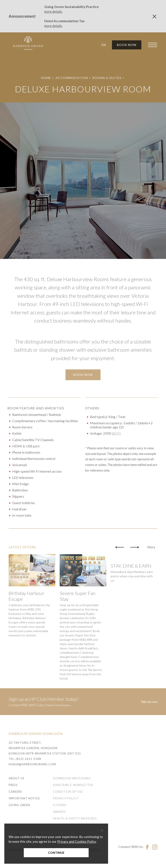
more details (53, 11)
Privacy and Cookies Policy (77, 841)
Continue (56, 853)
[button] (102, 45)
